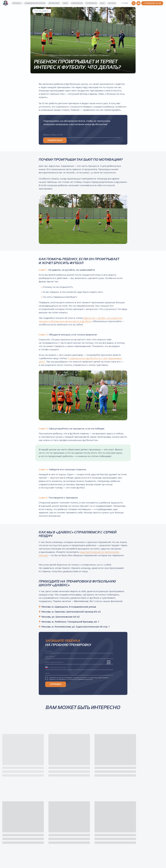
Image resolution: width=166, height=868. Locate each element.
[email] (82, 135)
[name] (79, 651)
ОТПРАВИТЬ (56, 684)
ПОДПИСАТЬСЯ (55, 140)
